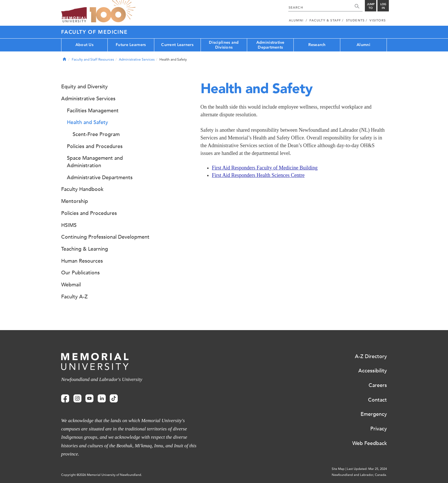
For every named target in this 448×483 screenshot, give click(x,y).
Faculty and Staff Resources (93, 59)
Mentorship (75, 201)
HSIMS (69, 225)
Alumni (363, 45)
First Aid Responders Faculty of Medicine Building (265, 168)
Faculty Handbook (82, 189)
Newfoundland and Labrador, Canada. (359, 475)
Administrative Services (137, 59)
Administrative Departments (270, 45)
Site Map (338, 469)
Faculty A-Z (74, 297)
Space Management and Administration (95, 162)
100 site (113, 11)
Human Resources (82, 261)
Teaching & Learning (85, 249)
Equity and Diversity (84, 87)
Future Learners (131, 45)
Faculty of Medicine (94, 32)
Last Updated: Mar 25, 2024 (367, 469)
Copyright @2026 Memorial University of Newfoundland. (102, 475)
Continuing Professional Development (105, 237)
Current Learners (177, 45)
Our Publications (80, 273)
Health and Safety (87, 122)
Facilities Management (93, 111)
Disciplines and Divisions (224, 45)
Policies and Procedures (95, 146)
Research (317, 45)
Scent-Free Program (96, 134)
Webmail (71, 285)
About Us (84, 45)
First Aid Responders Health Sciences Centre (258, 175)
